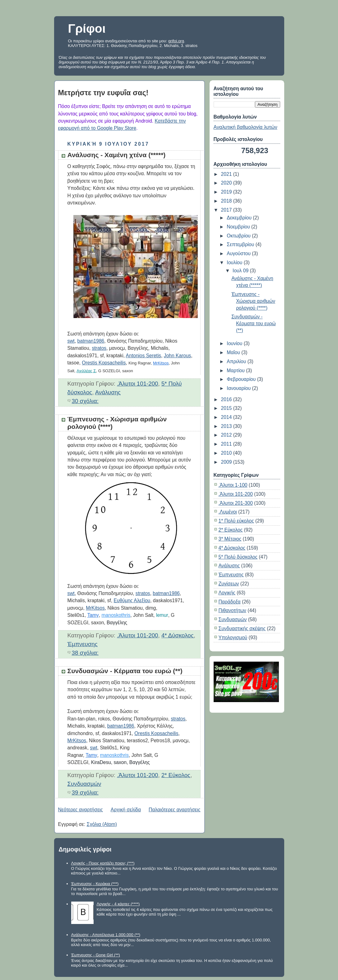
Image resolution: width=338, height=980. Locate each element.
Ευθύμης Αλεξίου (132, 600)
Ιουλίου (235, 263)
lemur (162, 615)
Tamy (93, 615)
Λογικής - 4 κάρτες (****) (118, 904)
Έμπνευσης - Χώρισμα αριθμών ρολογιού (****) (253, 301)
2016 (227, 399)
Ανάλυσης (108, 392)
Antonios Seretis (144, 356)
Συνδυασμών (84, 784)
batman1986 (91, 341)
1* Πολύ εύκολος (236, 521)
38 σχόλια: (85, 653)
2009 (227, 462)
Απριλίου (237, 361)
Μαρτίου (236, 370)
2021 (227, 174)
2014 (227, 417)
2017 (227, 210)
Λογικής (227, 593)
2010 (227, 453)
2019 (227, 192)
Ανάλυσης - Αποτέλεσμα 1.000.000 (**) (106, 935)
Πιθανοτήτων (232, 610)
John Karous (178, 356)
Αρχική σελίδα (126, 810)
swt (71, 341)
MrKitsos (161, 363)
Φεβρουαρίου (242, 379)
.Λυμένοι (228, 512)
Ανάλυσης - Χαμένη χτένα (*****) (117, 155)
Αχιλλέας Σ (86, 371)
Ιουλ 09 (241, 271)
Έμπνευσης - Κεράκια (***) (95, 884)
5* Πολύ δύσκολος (238, 557)
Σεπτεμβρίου (241, 244)
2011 (227, 444)
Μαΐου (234, 352)
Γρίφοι (87, 28)
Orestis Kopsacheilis (104, 363)
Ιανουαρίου (239, 388)
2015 (227, 408)
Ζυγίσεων (229, 584)
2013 (227, 426)
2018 (227, 201)
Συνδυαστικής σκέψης (242, 628)
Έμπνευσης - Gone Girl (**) (96, 955)
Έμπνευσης (83, 644)
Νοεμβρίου (239, 227)
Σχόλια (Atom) (102, 824)
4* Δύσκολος (178, 635)
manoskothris (116, 615)
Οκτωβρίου (239, 236)
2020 (227, 183)
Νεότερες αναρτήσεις (81, 810)
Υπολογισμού (233, 638)
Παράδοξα (230, 602)
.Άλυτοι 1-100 (233, 485)
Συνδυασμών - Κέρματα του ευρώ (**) (125, 671)
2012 (227, 435)
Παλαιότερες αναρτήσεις (174, 810)
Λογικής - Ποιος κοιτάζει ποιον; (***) (103, 863)
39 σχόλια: (85, 792)
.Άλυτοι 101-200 (137, 384)
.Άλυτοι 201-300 (236, 503)
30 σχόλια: (85, 401)
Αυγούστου (239, 253)
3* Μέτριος (230, 539)
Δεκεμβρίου (240, 218)
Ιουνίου (235, 343)
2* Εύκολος (176, 775)
